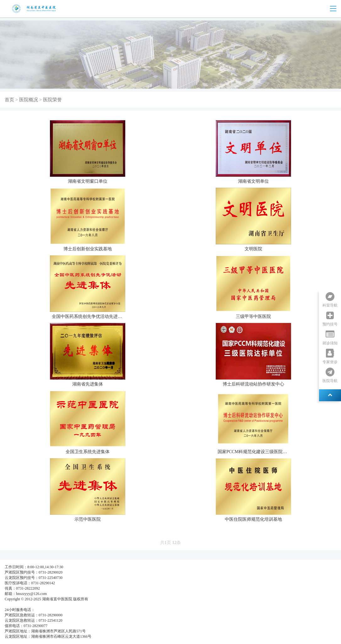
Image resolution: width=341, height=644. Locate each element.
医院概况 (29, 100)
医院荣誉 (52, 100)
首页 (9, 100)
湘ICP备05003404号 (21, 604)
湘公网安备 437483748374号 (62, 604)
